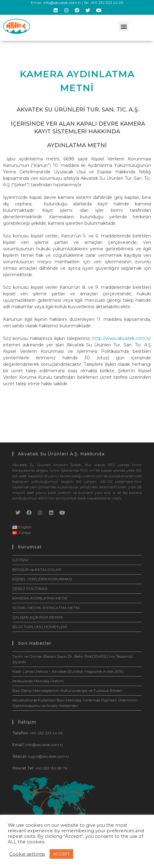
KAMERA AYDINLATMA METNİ (40, 598)
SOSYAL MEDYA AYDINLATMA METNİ (46, 608)
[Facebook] (29, 513)
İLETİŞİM (20, 560)
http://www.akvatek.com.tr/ (122, 338)
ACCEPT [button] (61, 854)
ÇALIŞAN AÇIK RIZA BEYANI (38, 617)
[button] (124, 26)
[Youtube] (62, 513)
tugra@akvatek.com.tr (49, 756)
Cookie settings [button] (27, 854)
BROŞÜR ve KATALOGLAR (37, 569)
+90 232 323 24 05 (107, 3)
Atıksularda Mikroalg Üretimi (38, 681)
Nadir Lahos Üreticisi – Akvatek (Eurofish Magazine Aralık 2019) (68, 671)
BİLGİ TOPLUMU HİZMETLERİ (40, 627)
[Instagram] (40, 513)
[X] (18, 513)
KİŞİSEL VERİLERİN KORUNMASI (42, 579)
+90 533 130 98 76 (51, 768)
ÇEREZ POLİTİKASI (30, 589)
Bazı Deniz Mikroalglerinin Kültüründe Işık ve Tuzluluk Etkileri (67, 690)
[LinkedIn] (51, 513)
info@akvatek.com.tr (62, 3)
